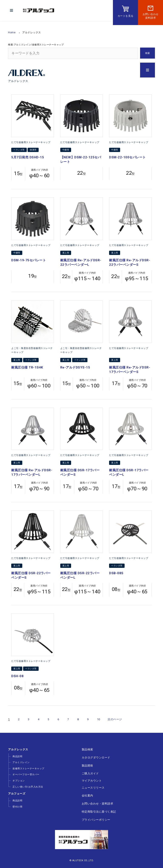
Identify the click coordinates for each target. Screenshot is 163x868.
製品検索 (87, 749)
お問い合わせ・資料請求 (97, 802)
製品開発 (87, 765)
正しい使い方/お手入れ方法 (28, 786)
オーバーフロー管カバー (26, 774)
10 (99, 719)
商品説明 (17, 756)
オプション (18, 780)
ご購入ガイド (90, 773)
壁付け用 (17, 806)
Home (12, 32)
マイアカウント (92, 780)
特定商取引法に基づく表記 (99, 810)
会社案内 (87, 794)
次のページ (115, 719)
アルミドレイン (21, 762)
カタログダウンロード (96, 757)
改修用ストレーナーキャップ (28, 768)
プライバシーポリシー (96, 818)
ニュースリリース (93, 787)
